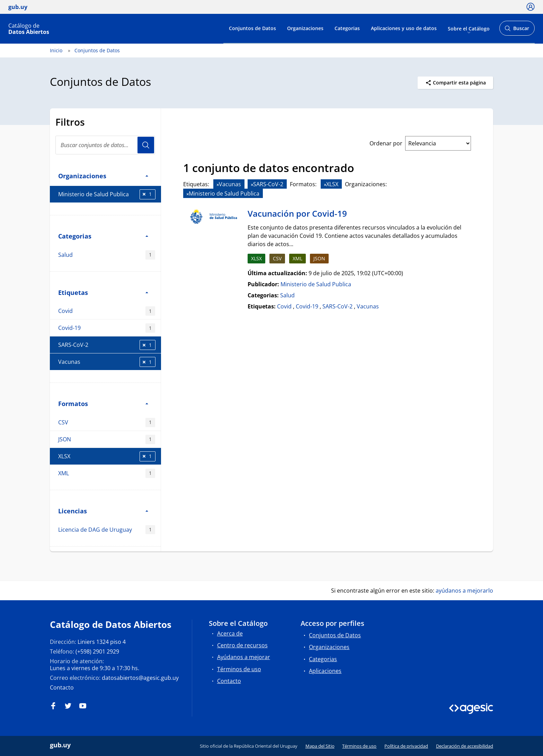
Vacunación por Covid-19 (297, 213)
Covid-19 (107, 328)
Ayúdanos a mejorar (244, 657)
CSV (107, 422)
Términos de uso (239, 669)
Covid (107, 311)
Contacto (62, 687)
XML (107, 473)
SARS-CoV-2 (107, 345)
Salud (107, 255)
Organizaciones (305, 28)
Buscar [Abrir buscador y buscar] (517, 30)
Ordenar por (386, 143)
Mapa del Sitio (320, 746)
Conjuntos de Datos (252, 28)
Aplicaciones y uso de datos (404, 28)
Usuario (146, 145)
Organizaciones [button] (103, 176)
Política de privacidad (406, 746)
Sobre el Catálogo (469, 28)
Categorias (347, 28)
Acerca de (230, 633)
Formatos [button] (103, 403)
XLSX (107, 456)
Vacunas (107, 362)
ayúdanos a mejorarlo (464, 591)
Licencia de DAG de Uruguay (107, 530)
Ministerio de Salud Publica (107, 194)
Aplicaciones (325, 671)
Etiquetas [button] (103, 292)
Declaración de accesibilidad (465, 746)
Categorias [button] (103, 236)
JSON (107, 439)
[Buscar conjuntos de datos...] (105, 145)
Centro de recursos (242, 645)
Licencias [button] (103, 511)
